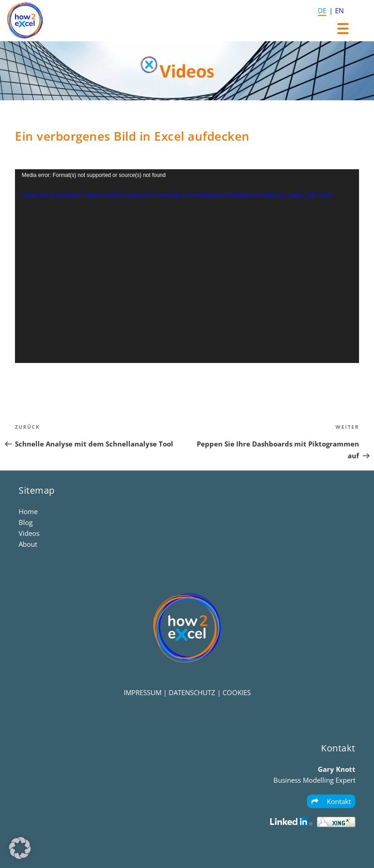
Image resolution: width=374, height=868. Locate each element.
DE (322, 10)
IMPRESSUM (143, 692)
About (28, 544)
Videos (29, 533)
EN (339, 10)
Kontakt (331, 801)
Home (28, 511)
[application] (187, 266)
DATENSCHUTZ (192, 692)
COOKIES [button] (237, 692)
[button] (20, 848)
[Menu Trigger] (343, 28)
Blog (26, 522)
